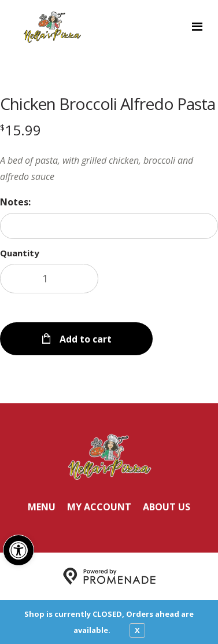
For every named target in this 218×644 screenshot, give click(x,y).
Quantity (20, 253)
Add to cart (84, 339)
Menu (42, 507)
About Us (167, 507)
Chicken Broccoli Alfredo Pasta (108, 104)
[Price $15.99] (21, 130)
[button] (19, 550)
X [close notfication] (137, 630)
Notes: (15, 202)
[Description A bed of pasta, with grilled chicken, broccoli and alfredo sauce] (109, 168)
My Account (99, 507)
